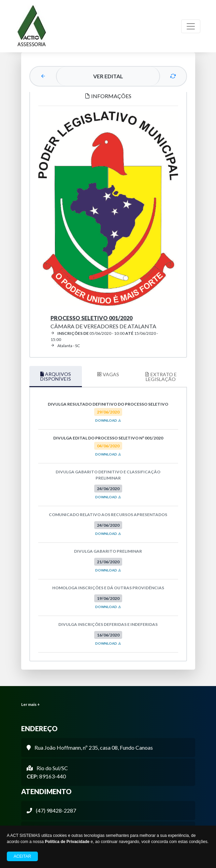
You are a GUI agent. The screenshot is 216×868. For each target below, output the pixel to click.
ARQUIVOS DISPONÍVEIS (56, 376)
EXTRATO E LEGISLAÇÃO (161, 377)
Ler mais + (31, 704)
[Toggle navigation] (191, 26)
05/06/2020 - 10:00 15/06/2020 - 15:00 (104, 336)
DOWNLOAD (108, 420)
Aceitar (22, 856)
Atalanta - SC (65, 346)
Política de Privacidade (67, 842)
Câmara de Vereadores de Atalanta (103, 322)
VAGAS (108, 374)
